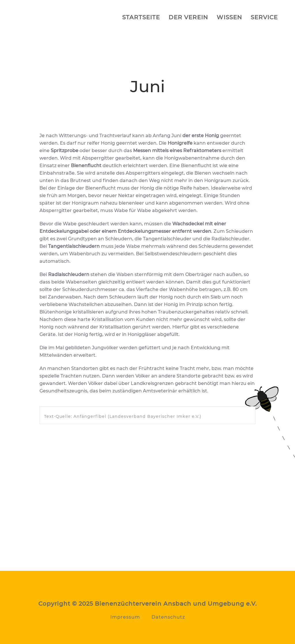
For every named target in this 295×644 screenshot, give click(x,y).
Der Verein (188, 17)
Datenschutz (168, 617)
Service (264, 17)
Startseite (141, 17)
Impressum (125, 617)
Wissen (229, 17)
